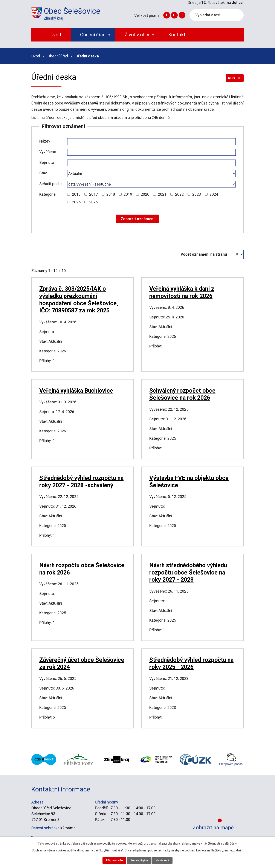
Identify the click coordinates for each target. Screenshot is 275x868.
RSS (234, 79)
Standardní (174, 15)
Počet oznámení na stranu (204, 254)
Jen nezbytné (139, 860)
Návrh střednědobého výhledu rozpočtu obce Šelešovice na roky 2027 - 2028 (188, 573)
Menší (182, 15)
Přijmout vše (111, 860)
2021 (162, 194)
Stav (43, 173)
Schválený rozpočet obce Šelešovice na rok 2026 (182, 394)
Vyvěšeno (48, 152)
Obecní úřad (58, 56)
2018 (111, 194)
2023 (197, 194)
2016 (76, 194)
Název (45, 141)
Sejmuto (47, 162)
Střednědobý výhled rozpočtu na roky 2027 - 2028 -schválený (81, 482)
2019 (128, 194)
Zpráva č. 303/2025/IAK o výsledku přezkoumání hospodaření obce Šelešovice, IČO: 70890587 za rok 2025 (79, 300)
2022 (179, 194)
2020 (145, 194)
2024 (214, 194)
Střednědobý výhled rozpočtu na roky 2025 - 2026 (191, 664)
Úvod (36, 56)
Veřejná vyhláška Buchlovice (76, 391)
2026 (93, 202)
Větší (167, 15)
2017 (93, 194)
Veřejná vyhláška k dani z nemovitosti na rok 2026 (182, 292)
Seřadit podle (50, 184)
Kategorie (47, 194)
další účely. (230, 843)
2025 (76, 202)
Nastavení (165, 860)
